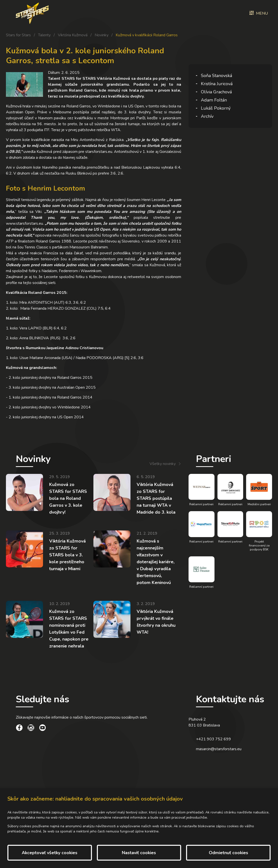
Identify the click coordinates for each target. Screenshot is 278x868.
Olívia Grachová (216, 92)
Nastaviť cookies (139, 853)
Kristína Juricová (217, 84)
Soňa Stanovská (216, 76)
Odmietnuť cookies (228, 853)
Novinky (102, 35)
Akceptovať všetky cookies (50, 853)
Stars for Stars (18, 35)
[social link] (19, 728)
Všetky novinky (163, 464)
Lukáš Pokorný (216, 108)
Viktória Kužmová (73, 35)
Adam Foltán (214, 100)
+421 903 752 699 (214, 739)
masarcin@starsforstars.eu (219, 749)
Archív (207, 116)
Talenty (44, 35)
